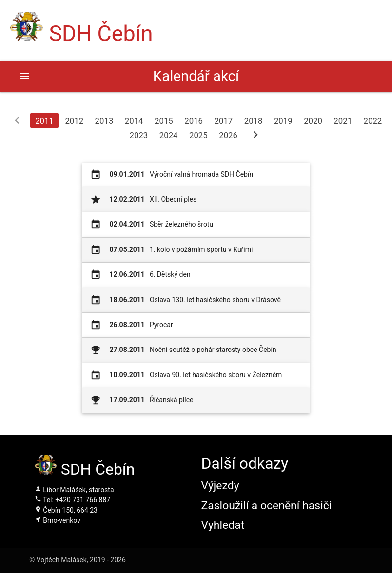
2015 (164, 121)
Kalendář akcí (196, 76)
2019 (283, 121)
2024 (169, 135)
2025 (198, 135)
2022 (373, 121)
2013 (104, 121)
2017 (223, 121)
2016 (194, 121)
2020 (313, 121)
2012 (74, 121)
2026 (228, 135)
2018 (254, 121)
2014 (134, 121)
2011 (44, 121)
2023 (139, 135)
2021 (343, 121)
